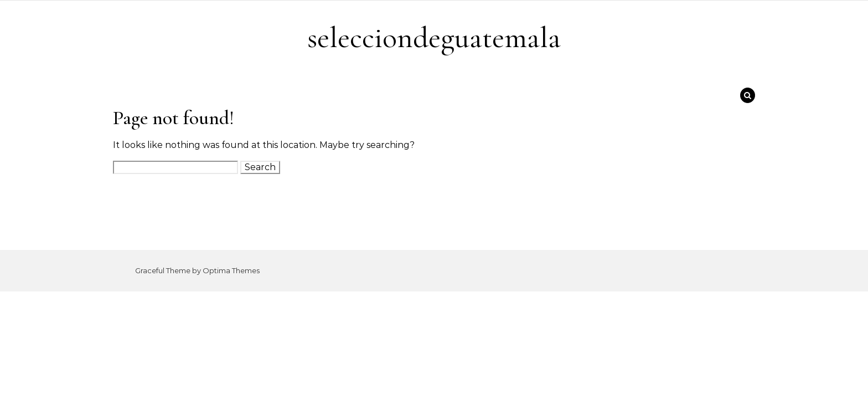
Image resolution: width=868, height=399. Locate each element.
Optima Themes (231, 270)
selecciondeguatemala (434, 37)
